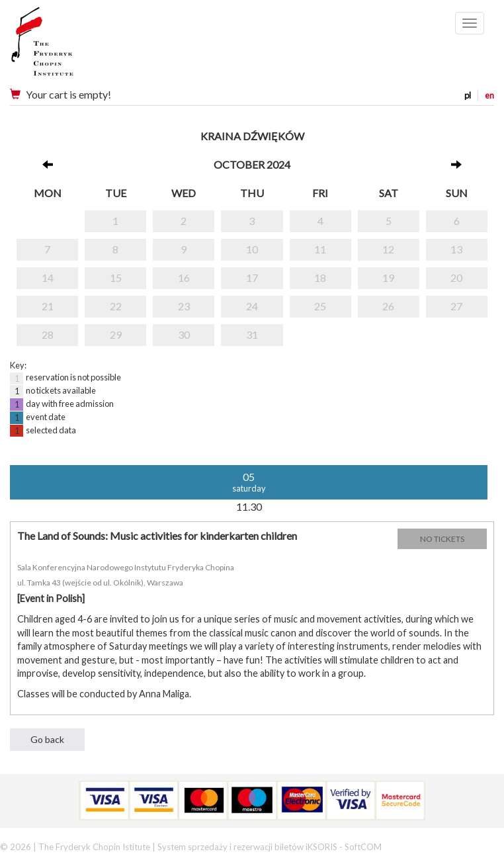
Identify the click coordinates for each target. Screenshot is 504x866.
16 (184, 278)
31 (252, 334)
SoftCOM (363, 847)
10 (252, 249)
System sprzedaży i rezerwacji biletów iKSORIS (247, 847)
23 (184, 306)
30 (184, 334)
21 (48, 306)
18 (320, 278)
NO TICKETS (442, 539)
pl (468, 95)
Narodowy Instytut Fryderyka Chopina (68, 46)
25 (320, 306)
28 (48, 334)
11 (320, 249)
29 (116, 334)
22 (116, 306)
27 (456, 306)
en (489, 95)
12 (388, 249)
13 (456, 249)
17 (252, 278)
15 (116, 278)
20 (456, 278)
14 (48, 278)
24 (252, 306)
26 (388, 306)
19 (388, 278)
